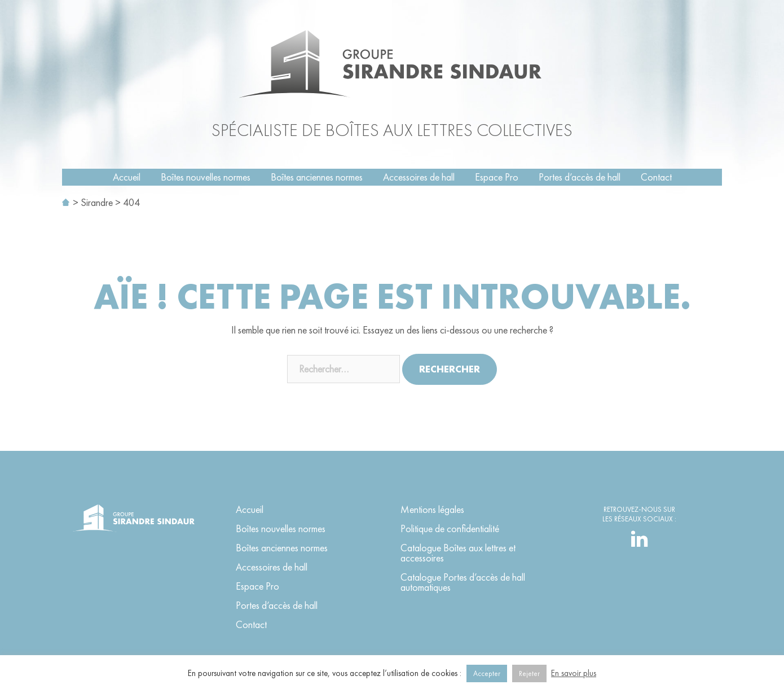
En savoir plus (574, 673)
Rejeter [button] (529, 673)
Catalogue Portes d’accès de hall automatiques (463, 582)
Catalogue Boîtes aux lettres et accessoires (458, 553)
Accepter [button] (487, 673)
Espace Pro (497, 177)
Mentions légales (432, 509)
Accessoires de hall (419, 177)
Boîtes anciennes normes (317, 177)
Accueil (127, 177)
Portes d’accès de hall (580, 177)
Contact (656, 177)
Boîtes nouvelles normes (206, 177)
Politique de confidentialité (450, 528)
